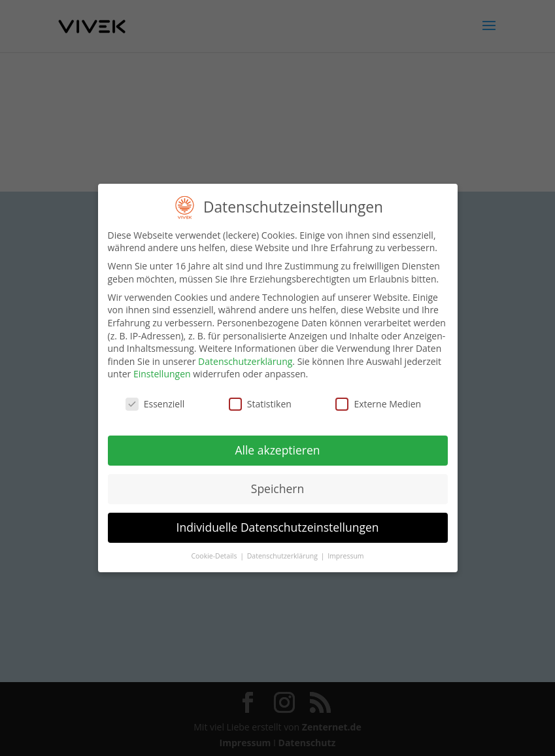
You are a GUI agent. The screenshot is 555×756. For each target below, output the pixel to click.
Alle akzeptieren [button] (277, 446)
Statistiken (260, 400)
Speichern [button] (277, 485)
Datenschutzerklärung (245, 357)
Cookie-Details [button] (215, 552)
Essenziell (155, 400)
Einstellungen (162, 370)
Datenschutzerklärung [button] (283, 552)
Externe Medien (378, 400)
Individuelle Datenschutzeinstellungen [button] (278, 523)
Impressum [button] (345, 552)
